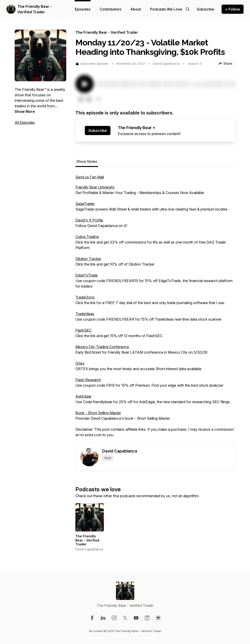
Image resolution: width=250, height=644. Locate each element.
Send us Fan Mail (90, 177)
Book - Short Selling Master (98, 413)
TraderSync (85, 297)
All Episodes (25, 122)
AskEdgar (83, 396)
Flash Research (88, 380)
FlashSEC (84, 330)
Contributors (110, 9)
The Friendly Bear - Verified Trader (35, 9)
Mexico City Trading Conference (102, 347)
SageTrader (85, 204)
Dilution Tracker (88, 259)
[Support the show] (206, 9)
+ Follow (233, 9)
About (136, 9)
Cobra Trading (87, 237)
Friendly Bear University (95, 187)
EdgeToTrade (87, 275)
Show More (25, 111)
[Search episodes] (188, 9)
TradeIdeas (85, 314)
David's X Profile (89, 220)
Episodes (83, 9)
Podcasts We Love (166, 9)
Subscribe (98, 130)
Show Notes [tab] (87, 161)
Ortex (80, 363)
